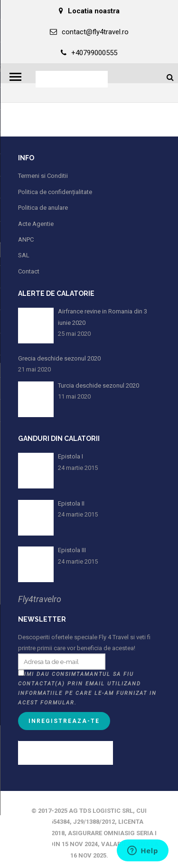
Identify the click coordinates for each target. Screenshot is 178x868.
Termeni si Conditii (43, 176)
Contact (29, 271)
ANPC (26, 239)
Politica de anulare (43, 208)
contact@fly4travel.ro (89, 32)
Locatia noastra (89, 11)
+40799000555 (89, 53)
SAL (24, 255)
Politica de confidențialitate (55, 192)
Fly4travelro (40, 599)
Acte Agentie (36, 224)
